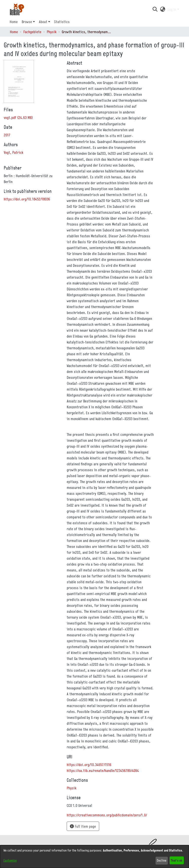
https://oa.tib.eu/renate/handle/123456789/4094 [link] (103, 770)
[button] (155, 9)
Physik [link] (52, 32)
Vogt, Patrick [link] (13, 152)
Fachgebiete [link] (32, 32)
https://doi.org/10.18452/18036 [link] (27, 199)
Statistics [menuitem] (62, 22)
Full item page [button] (83, 826)
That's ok (177, 860)
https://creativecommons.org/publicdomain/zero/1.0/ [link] (107, 815)
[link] (18, 117)
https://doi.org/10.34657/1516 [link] (89, 765)
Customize (10, 860)
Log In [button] (172, 9)
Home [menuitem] (14, 22)
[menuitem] (28, 22)
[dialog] (94, 857)
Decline (162, 860)
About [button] (43, 22)
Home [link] (14, 32)
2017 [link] (7, 135)
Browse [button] (27, 22)
